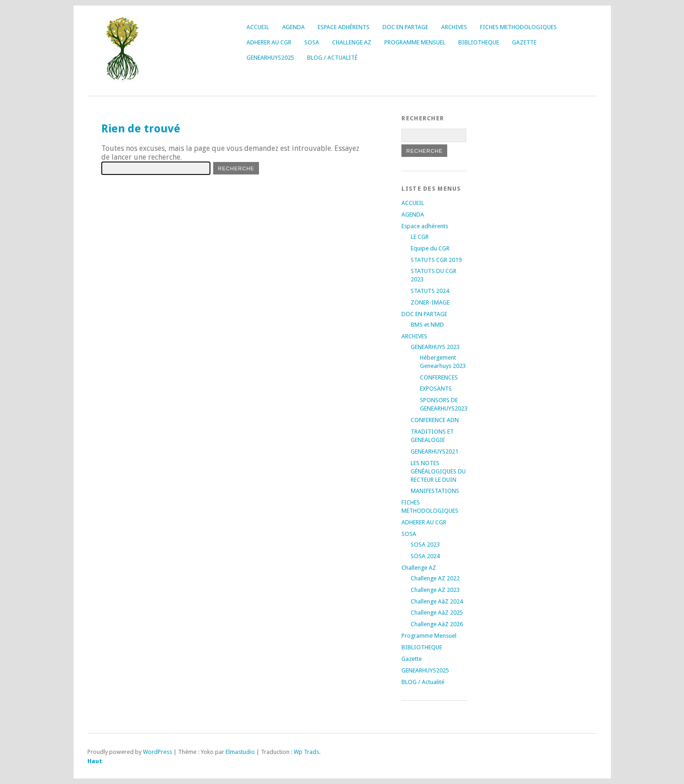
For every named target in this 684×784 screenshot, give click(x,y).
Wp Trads (306, 752)
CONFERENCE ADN (435, 420)
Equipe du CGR (430, 248)
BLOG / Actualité (332, 58)
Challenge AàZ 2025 (437, 613)
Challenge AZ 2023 (435, 590)
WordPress (157, 752)
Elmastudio (240, 752)
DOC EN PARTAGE (405, 27)
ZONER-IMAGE (430, 302)
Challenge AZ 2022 (435, 578)
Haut (95, 761)
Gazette (524, 42)
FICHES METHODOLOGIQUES (518, 27)
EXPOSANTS (436, 389)
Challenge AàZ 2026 (437, 624)
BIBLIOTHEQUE (479, 42)
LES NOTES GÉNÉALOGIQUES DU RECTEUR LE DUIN (438, 471)
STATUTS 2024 (430, 291)
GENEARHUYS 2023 (435, 347)
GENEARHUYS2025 (270, 58)
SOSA (312, 42)
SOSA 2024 (425, 556)
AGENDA (293, 27)
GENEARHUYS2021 (434, 451)
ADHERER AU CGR (269, 42)
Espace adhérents (344, 27)
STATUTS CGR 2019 (436, 260)
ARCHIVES (454, 27)
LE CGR (420, 237)
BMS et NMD (427, 325)
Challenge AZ (352, 42)
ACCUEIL (258, 27)
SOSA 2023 (425, 544)
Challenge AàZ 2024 (437, 601)
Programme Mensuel (415, 42)
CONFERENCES (439, 377)
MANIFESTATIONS (435, 491)
